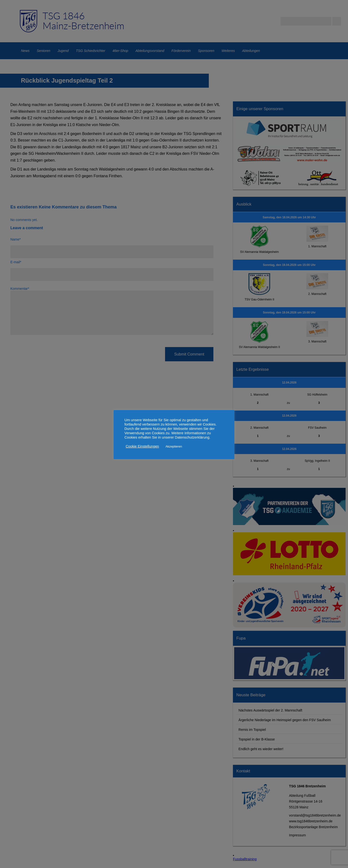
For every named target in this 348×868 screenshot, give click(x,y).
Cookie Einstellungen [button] (142, 446)
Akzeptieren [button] (174, 446)
